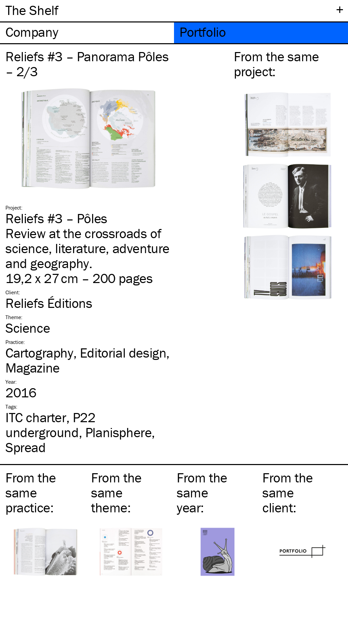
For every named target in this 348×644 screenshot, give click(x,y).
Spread (26, 447)
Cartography (39, 353)
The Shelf (32, 10)
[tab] (87, 33)
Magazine (33, 368)
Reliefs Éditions (49, 303)
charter (36, 417)
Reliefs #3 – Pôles (56, 218)
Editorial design (123, 353)
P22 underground (50, 425)
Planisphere (119, 432)
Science (28, 328)
